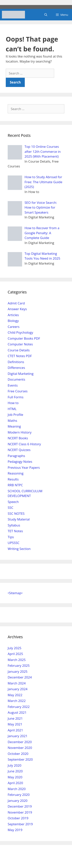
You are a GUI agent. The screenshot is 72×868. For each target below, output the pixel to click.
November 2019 (20, 812)
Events (13, 385)
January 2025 (18, 671)
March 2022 (17, 701)
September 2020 (20, 759)
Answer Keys (17, 309)
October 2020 (18, 754)
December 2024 (20, 677)
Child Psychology (20, 332)
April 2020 (15, 783)
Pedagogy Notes (20, 462)
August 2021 (17, 712)
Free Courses (18, 391)
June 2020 (15, 771)
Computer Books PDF (24, 338)
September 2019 (20, 824)
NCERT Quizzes (19, 450)
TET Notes (15, 531)
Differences (16, 368)
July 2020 (14, 765)
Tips (11, 537)
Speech (13, 502)
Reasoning (16, 473)
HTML (12, 409)
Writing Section (19, 549)
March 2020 (17, 789)
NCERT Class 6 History (24, 444)
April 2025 (15, 654)
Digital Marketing (21, 374)
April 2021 (15, 730)
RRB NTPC (15, 485)
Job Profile (15, 415)
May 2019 (15, 830)
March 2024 (17, 683)
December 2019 (20, 806)
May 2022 (15, 695)
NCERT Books (18, 438)
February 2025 (19, 665)
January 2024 (18, 689)
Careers (14, 327)
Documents (16, 379)
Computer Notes (20, 344)
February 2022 (19, 707)
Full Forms (16, 397)
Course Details (19, 350)
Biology (13, 321)
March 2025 (17, 660)
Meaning (14, 426)
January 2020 (18, 801)
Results (13, 479)
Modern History (20, 432)
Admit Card (16, 303)
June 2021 (15, 718)
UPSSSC (14, 543)
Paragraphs (16, 456)
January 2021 (18, 736)
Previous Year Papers (24, 467)
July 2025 (14, 648)
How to (13, 403)
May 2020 (15, 777)
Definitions (16, 362)
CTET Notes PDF (20, 356)
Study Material (19, 519)
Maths (12, 421)
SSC (10, 508)
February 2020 (19, 795)
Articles (13, 315)
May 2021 (15, 724)
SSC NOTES (16, 513)
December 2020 (20, 742)
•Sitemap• (15, 593)
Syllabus (14, 525)
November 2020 (20, 748)
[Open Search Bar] (46, 15)
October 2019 (18, 818)
